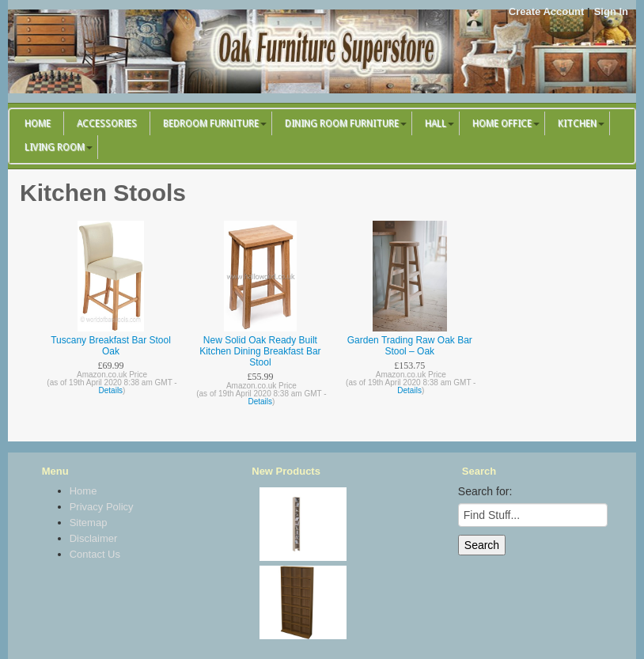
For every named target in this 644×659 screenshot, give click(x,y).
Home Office (502, 123)
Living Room (55, 147)
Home (38, 123)
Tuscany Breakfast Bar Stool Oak (111, 346)
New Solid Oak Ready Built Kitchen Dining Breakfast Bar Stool (260, 351)
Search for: (485, 491)
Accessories (107, 123)
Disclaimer (94, 538)
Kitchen (577, 123)
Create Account (547, 11)
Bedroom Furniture (211, 123)
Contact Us (95, 554)
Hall (436, 123)
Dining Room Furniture (342, 123)
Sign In (611, 11)
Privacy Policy (102, 507)
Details (111, 390)
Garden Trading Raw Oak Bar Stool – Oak (410, 346)
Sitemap (89, 523)
